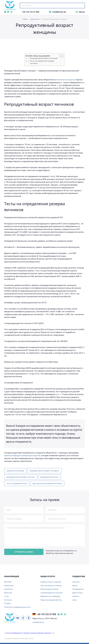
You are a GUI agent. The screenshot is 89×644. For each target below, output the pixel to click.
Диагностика (35, 19)
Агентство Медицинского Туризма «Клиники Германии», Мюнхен (28, 633)
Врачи (75, 585)
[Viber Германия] (62, 614)
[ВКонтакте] (18, 618)
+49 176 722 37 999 (31, 12)
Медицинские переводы (50, 596)
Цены (75, 600)
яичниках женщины (65, 80)
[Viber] (8, 12)
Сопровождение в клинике (51, 593)
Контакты (8, 600)
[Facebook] (23, 618)
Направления (78, 589)
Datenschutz (9, 585)
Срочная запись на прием (51, 585)
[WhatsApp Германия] (59, 614)
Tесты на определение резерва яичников (42, 62)
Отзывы (7, 603)
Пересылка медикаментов (51, 600)
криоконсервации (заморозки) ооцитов (22, 455)
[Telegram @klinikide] (11, 12)
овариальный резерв (15, 471)
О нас (6, 596)
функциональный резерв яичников (47, 483)
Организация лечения (49, 589)
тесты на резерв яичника (17, 483)
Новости (76, 596)
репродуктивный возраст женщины (44, 471)
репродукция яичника (49, 477)
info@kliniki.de (59, 12)
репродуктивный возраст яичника (21, 477)
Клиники (76, 582)
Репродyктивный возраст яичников (44, 58)
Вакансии (8, 593)
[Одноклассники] (29, 618)
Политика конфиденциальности (17, 607)
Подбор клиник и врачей (51, 582)
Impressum (9, 589)
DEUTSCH (8, 582)
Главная (25, 19)
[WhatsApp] (5, 12)
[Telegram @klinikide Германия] (65, 614)
